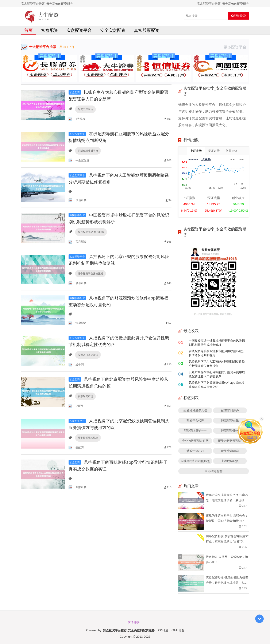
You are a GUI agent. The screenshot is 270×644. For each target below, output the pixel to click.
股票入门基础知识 (88, 355)
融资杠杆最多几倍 (195, 410)
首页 (28, 30)
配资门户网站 (85, 109)
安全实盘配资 (113, 30)
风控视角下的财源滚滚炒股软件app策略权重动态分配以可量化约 (217, 385)
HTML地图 (177, 630)
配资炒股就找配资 (88, 438)
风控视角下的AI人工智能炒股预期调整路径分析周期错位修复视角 (217, 364)
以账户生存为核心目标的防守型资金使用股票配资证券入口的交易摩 (217, 374)
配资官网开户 (230, 410)
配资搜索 (238, 16)
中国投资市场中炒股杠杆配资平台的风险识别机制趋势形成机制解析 (217, 343)
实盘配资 (50, 30)
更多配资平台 (236, 47)
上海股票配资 (230, 461)
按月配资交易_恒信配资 (91, 232)
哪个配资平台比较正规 (90, 273)
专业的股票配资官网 (195, 441)
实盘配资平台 (79, 30)
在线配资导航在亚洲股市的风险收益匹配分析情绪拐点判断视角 (217, 353)
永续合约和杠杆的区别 (195, 461)
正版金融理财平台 (88, 151)
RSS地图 (163, 630)
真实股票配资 (147, 30)
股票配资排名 (230, 431)
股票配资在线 (230, 420)
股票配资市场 (85, 396)
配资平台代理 (195, 420)
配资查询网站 (230, 451)
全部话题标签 (214, 471)
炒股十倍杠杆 (195, 451)
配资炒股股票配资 (230, 441)
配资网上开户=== (195, 431)
